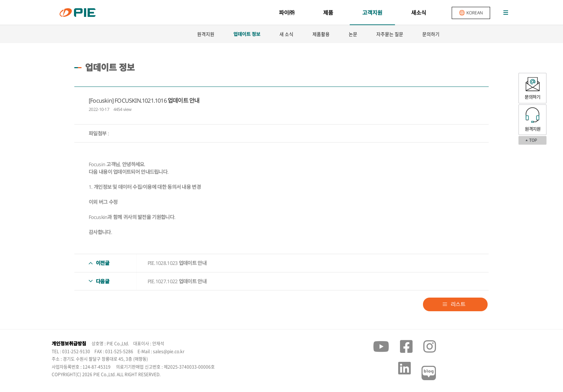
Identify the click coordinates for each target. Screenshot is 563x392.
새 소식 (286, 34)
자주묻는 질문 (390, 34)
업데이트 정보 (247, 34)
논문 (353, 34)
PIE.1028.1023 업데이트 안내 (177, 263)
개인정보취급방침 (69, 344)
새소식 (419, 13)
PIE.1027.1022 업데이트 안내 (177, 281)
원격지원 (206, 34)
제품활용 (321, 34)
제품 (328, 13)
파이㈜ (287, 13)
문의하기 (431, 34)
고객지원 (372, 13)
